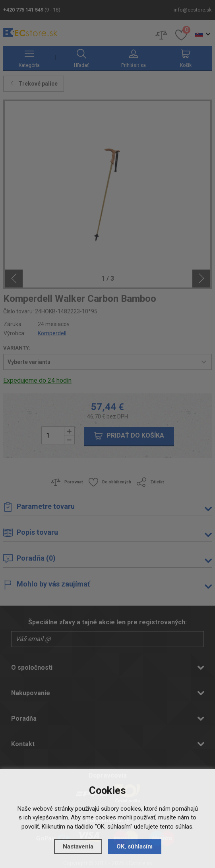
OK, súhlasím (135, 846)
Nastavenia (78, 846)
